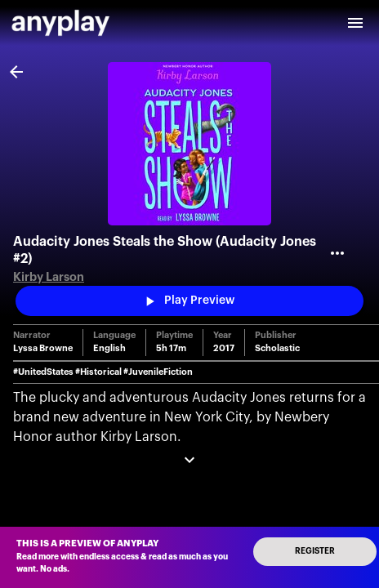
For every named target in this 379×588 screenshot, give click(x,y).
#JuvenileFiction (158, 372)
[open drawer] (355, 23)
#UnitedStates (43, 372)
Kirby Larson (49, 277)
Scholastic (277, 348)
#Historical (98, 372)
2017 (224, 348)
